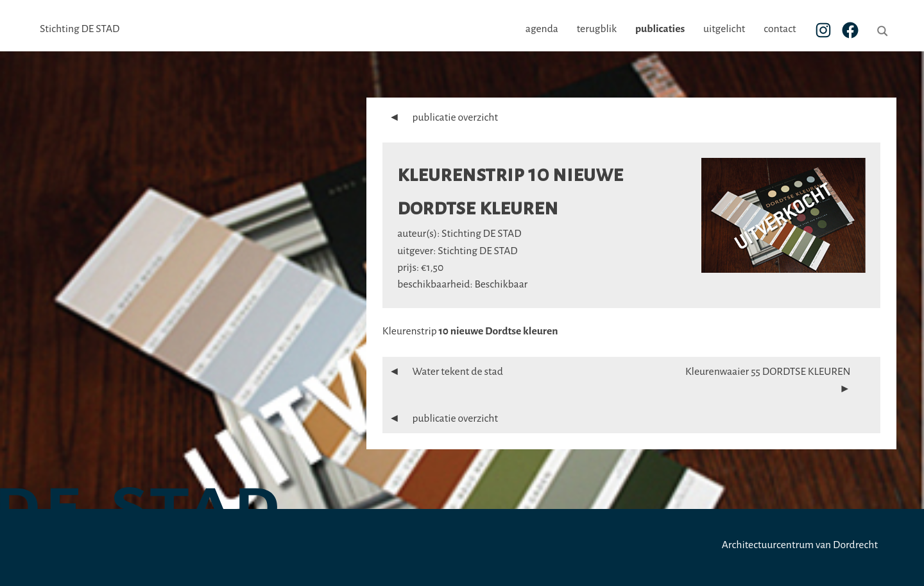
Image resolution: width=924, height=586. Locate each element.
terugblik (597, 29)
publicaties (660, 29)
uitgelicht (724, 29)
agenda (542, 29)
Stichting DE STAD (80, 29)
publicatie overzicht (440, 117)
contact (780, 29)
